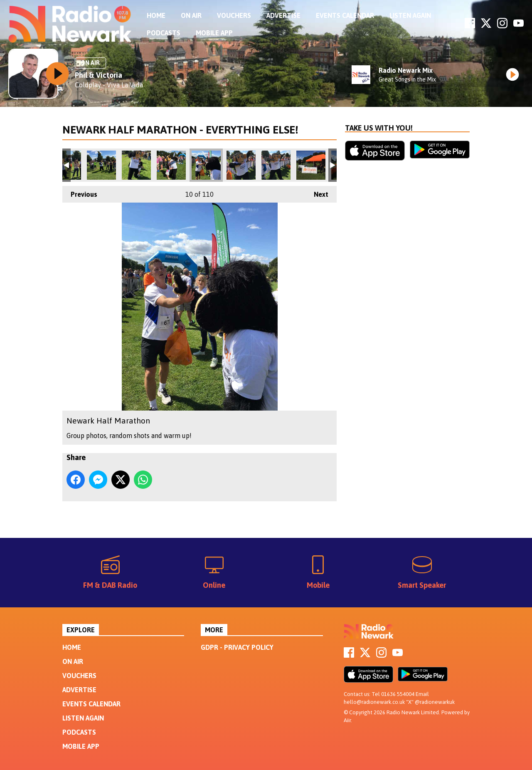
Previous (80, 192)
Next (317, 192)
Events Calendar (345, 15)
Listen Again (410, 15)
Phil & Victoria (99, 75)
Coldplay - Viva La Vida (109, 85)
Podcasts (164, 33)
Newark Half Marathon (101, 165)
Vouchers (234, 15)
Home (156, 15)
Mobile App (214, 33)
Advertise (283, 15)
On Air (191, 15)
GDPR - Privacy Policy (237, 647)
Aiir (347, 720)
